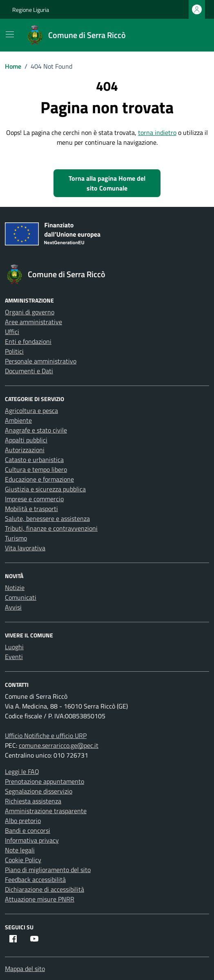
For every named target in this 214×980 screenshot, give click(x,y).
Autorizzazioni (25, 450)
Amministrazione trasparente (46, 811)
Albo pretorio (23, 821)
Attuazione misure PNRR (40, 899)
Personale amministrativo (41, 361)
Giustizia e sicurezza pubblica (45, 489)
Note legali (20, 850)
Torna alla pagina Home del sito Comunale (107, 183)
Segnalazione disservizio (39, 791)
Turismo (16, 538)
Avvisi (13, 607)
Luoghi (14, 647)
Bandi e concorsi (28, 830)
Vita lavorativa (25, 548)
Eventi (14, 657)
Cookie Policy (23, 860)
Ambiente (18, 420)
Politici (14, 351)
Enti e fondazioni (28, 341)
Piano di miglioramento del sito (48, 870)
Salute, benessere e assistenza (47, 518)
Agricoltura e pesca (31, 410)
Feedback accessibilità (35, 879)
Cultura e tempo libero (36, 469)
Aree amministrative (33, 322)
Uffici (12, 332)
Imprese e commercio (34, 499)
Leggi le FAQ (22, 771)
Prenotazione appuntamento (45, 781)
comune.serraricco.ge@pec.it (59, 745)
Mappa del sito (25, 969)
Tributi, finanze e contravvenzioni (51, 528)
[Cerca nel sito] (192, 35)
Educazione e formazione (39, 479)
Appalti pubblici (26, 440)
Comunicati (21, 597)
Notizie (15, 588)
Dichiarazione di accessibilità (45, 889)
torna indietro (157, 132)
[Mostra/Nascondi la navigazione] (10, 34)
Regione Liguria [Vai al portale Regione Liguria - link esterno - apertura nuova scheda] (31, 10)
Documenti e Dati (29, 371)
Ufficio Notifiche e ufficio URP (46, 736)
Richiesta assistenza (33, 801)
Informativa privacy (32, 840)
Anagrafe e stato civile (36, 430)
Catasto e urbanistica (34, 460)
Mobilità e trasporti (31, 509)
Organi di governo (30, 312)
